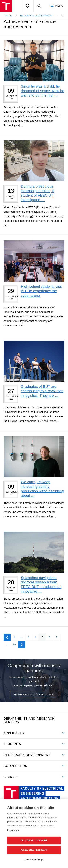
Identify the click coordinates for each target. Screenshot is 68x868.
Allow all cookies (34, 840)
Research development (37, 16)
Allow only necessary (34, 850)
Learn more (14, 830)
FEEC (9, 16)
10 (14, 645)
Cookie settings (34, 860)
